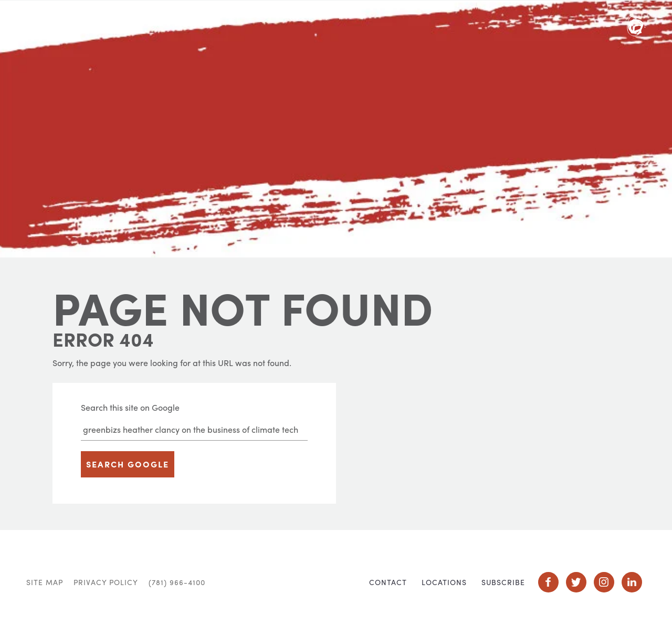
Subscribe (503, 582)
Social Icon (548, 582)
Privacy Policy (106, 582)
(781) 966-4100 (177, 582)
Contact (388, 582)
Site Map (45, 582)
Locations (444, 582)
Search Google (128, 464)
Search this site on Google (130, 407)
